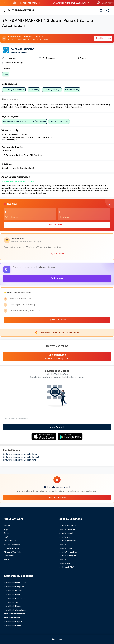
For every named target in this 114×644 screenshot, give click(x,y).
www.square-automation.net (16, 182)
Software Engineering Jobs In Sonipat (21, 457)
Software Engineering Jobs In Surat (20, 454)
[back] (5, 11)
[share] (108, 11)
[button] (57, 3)
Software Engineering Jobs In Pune (20, 460)
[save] (101, 11)
